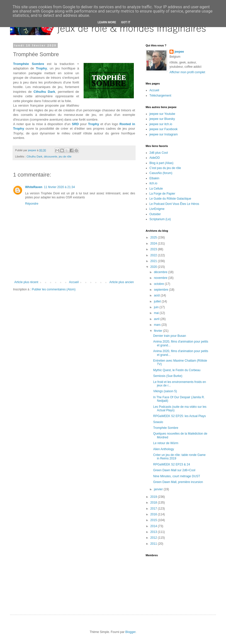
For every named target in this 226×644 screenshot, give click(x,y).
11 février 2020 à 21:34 (59, 187)
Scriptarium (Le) (160, 219)
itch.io (153, 183)
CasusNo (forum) (161, 173)
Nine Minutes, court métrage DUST (177, 476)
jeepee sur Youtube (162, 114)
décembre (161, 272)
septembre (161, 290)
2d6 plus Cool (159, 153)
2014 (154, 526)
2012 (154, 538)
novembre (161, 278)
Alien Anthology (164, 449)
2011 (154, 544)
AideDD (155, 158)
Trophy (41, 68)
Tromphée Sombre (29, 64)
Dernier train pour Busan (170, 336)
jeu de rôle (65, 156)
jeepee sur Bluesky (162, 119)
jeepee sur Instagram (164, 134)
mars (158, 325)
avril (157, 319)
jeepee (179, 52)
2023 (154, 249)
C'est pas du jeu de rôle (165, 168)
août (157, 295)
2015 (154, 520)
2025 (154, 237)
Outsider (155, 214)
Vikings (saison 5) (165, 391)
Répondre (32, 204)
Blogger (130, 632)
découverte (51, 156)
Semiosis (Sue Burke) (168, 376)
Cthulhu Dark (44, 92)
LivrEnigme (157, 209)
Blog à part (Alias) (161, 163)
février (159, 331)
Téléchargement (160, 96)
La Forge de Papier (162, 194)
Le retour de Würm (166, 443)
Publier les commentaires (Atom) (54, 289)
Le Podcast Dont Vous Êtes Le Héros (174, 204)
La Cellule (156, 189)
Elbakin (154, 178)
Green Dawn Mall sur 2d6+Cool (174, 470)
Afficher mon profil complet (187, 72)
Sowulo (158, 422)
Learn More (107, 22)
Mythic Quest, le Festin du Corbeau (177, 370)
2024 (154, 244)
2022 (154, 255)
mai (157, 313)
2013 (154, 532)
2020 (154, 267)
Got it (126, 22)
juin (157, 307)
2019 (154, 497)
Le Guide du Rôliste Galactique (170, 199)
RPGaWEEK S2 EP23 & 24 (172, 464)
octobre (159, 284)
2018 (154, 503)
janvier (159, 489)
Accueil (74, 282)
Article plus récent (26, 282)
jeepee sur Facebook (163, 129)
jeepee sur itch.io (161, 124)
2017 (154, 509)
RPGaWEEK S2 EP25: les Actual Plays (179, 416)
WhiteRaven (34, 187)
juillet (158, 301)
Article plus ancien (122, 282)
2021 (154, 261)
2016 (154, 514)
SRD (75, 124)
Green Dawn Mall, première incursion (178, 482)
